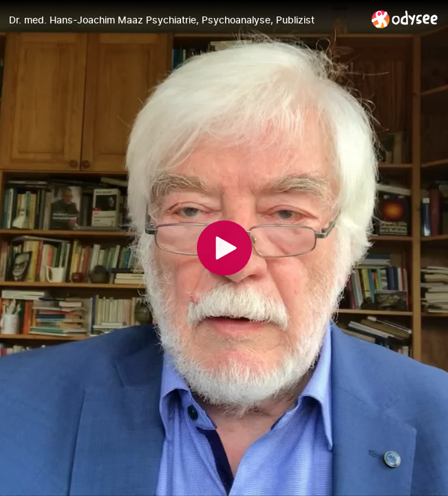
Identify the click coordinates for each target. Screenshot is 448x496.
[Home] (405, 19)
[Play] (224, 248)
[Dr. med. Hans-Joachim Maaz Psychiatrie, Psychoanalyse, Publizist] (185, 20)
